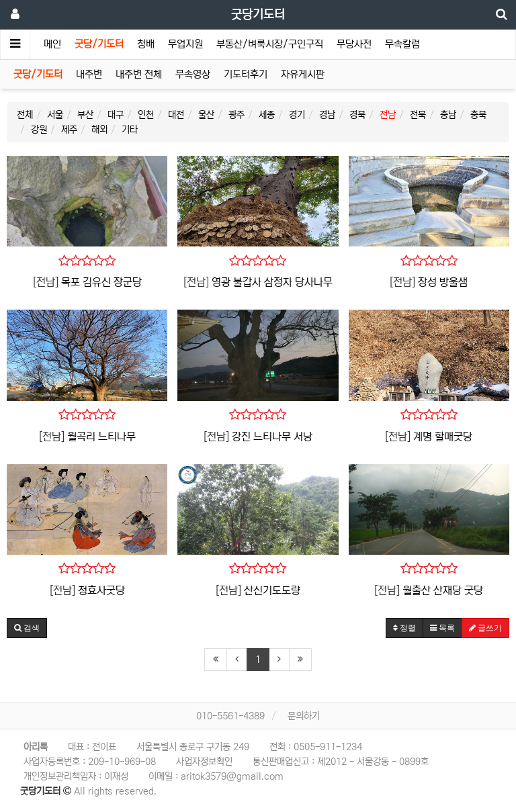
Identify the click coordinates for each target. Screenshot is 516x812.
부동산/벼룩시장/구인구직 (270, 44)
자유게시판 (303, 74)
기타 (130, 130)
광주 (236, 115)
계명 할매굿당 (443, 437)
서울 (55, 115)
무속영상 (193, 74)
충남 (448, 115)
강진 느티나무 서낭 (272, 437)
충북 (478, 115)
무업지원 (185, 44)
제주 (69, 130)
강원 (39, 130)
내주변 (89, 74)
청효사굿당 (101, 590)
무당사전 (354, 44)
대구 (116, 115)
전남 (388, 115)
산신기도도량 (272, 590)
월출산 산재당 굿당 (443, 590)
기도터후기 (246, 74)
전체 (25, 115)
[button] (27, 628)
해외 (99, 130)
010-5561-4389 (230, 716)
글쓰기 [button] (485, 628)
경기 (297, 115)
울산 (206, 115)
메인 (52, 44)
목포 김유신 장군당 (101, 282)
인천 (146, 115)
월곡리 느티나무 (101, 437)
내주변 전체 (139, 74)
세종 (267, 115)
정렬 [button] (404, 628)
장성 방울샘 (443, 282)
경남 (327, 115)
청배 (146, 44)
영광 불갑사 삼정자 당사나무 (272, 282)
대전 (176, 115)
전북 (418, 115)
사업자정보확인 (204, 762)
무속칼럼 (402, 44)
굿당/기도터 (99, 44)
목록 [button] (442, 628)
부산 (85, 115)
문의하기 (304, 716)
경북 (357, 115)
